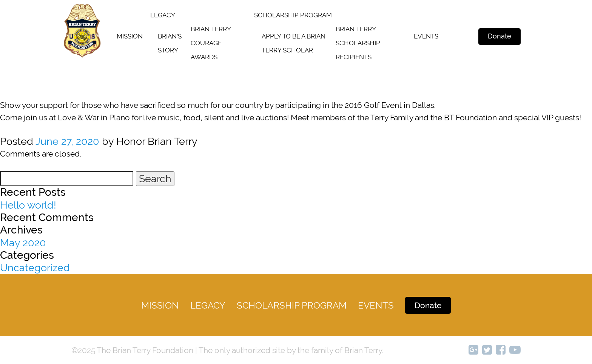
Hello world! (28, 205)
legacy (163, 15)
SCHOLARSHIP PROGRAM (293, 15)
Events (426, 36)
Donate (499, 36)
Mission (130, 36)
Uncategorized (35, 268)
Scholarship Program (292, 305)
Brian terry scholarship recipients (358, 43)
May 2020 (23, 243)
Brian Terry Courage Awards (211, 43)
